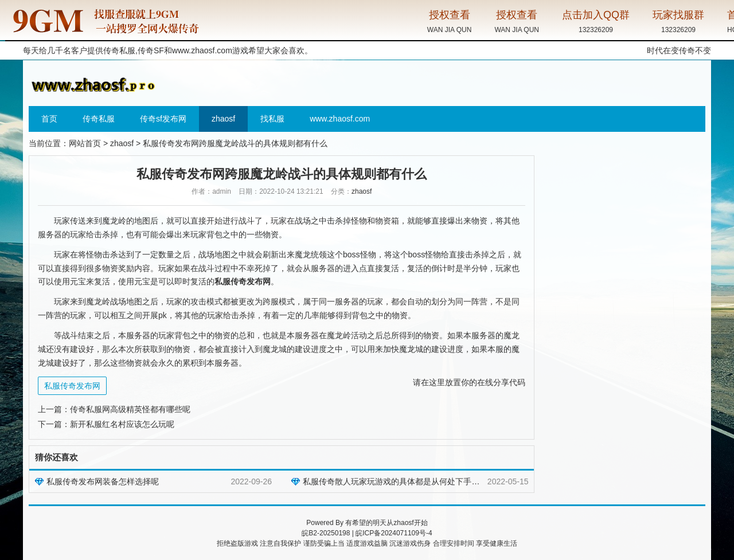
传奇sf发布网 (163, 119)
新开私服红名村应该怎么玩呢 (122, 424)
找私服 (272, 119)
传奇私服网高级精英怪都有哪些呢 (130, 409)
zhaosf (223, 119)
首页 (49, 119)
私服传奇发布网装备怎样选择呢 (103, 481)
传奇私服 (99, 119)
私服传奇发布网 (72, 386)
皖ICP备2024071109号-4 (394, 533)
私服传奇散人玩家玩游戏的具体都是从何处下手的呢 (395, 481)
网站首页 (85, 143)
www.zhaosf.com (202, 50)
